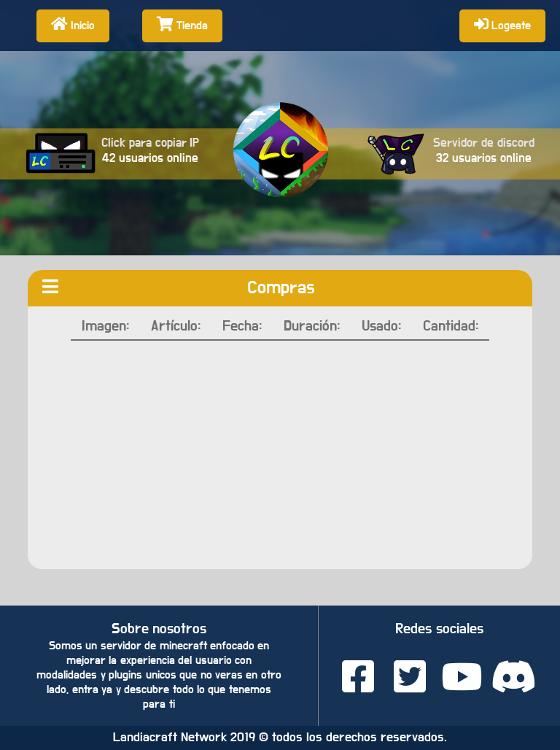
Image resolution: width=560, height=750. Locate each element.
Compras (281, 288)
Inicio (73, 24)
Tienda (182, 24)
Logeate (502, 24)
